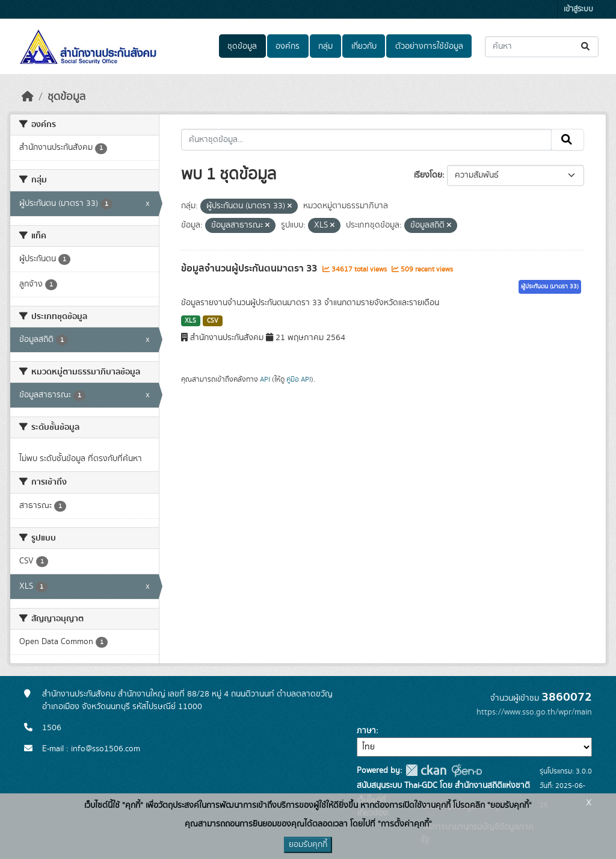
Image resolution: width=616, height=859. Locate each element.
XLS (190, 321)
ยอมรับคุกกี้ (308, 845)
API (265, 379)
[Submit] (586, 47)
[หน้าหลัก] (28, 97)
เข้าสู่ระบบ (578, 9)
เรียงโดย (428, 175)
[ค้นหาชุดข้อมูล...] (542, 47)
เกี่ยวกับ (364, 46)
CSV (213, 321)
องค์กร (288, 46)
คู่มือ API (299, 379)
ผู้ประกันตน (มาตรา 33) (550, 287)
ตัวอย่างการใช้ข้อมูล (429, 46)
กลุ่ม (325, 46)
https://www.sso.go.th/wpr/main (534, 712)
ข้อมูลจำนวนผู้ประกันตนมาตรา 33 (250, 268)
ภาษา (366, 731)
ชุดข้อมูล (242, 46)
